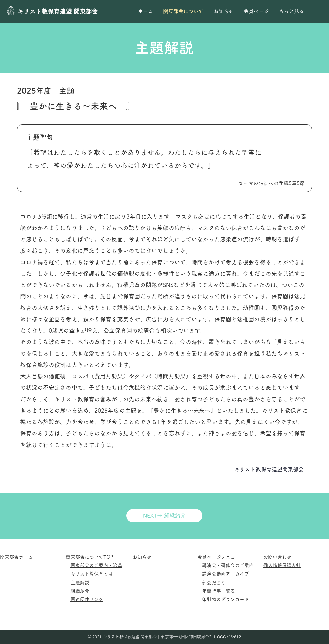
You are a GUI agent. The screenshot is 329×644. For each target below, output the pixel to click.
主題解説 (80, 583)
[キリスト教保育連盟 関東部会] (61, 12)
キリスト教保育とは (92, 574)
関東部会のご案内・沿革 (96, 565)
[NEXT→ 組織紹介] (164, 516)
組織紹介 (80, 591)
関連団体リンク (87, 599)
